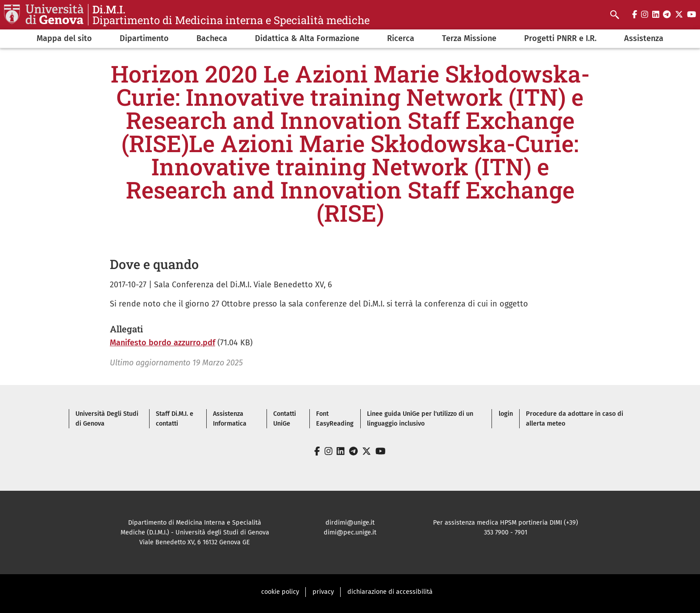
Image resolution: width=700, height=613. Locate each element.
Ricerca (401, 38)
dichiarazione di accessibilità (390, 592)
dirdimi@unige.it (350, 523)
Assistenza (644, 38)
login (506, 414)
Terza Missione (469, 38)
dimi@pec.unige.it (350, 532)
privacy (323, 592)
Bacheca (212, 38)
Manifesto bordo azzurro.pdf (162, 343)
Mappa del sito (64, 38)
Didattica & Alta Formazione (307, 38)
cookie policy (280, 592)
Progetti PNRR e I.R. (560, 38)
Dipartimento (144, 38)
